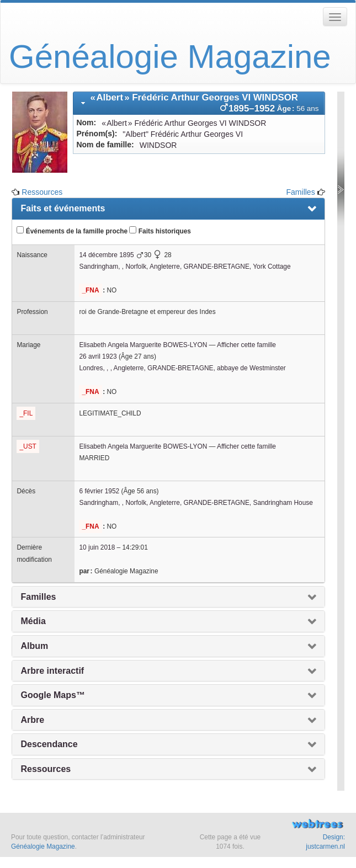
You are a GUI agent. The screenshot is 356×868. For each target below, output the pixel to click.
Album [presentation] (34, 646)
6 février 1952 (99, 491)
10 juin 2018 (97, 547)
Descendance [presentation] (49, 744)
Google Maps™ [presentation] (52, 695)
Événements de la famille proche (72, 231)
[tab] (199, 103)
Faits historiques (160, 231)
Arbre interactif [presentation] (52, 671)
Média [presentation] (33, 621)
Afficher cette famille (246, 345)
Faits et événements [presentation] (63, 208)
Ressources (42, 192)
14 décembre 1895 (106, 255)
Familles (301, 192)
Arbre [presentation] (32, 720)
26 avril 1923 (98, 356)
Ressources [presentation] (46, 769)
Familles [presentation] (38, 597)
